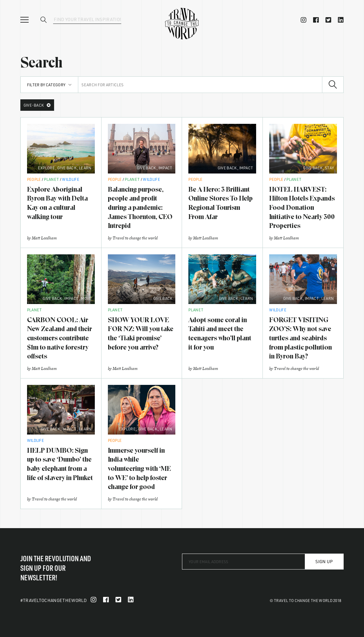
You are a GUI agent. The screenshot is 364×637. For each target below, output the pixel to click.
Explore (46, 168)
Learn (85, 168)
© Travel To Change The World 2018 (306, 600)
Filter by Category (49, 85)
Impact (165, 168)
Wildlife (71, 179)
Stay (329, 168)
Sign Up (324, 561)
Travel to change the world (135, 238)
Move (86, 298)
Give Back (67, 168)
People (34, 179)
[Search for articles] (200, 85)
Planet (51, 179)
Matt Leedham (44, 238)
